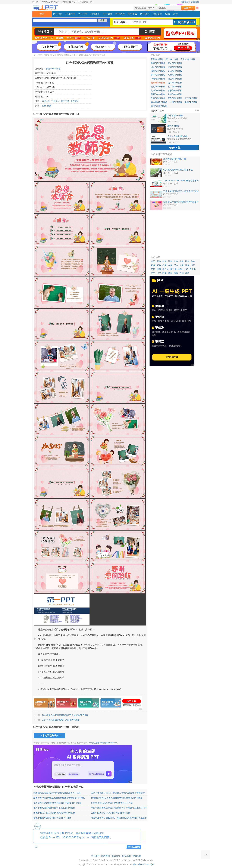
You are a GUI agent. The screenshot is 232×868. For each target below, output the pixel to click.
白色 (182, 265)
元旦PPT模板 (157, 59)
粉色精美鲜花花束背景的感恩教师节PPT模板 (112, 803)
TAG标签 (137, 856)
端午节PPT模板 (175, 83)
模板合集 (157, 14)
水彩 (186, 269)
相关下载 (65, 101)
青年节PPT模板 (158, 75)
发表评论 (75, 101)
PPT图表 (120, 14)
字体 (168, 14)
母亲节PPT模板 (158, 98)
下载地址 (56, 101)
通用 (182, 273)
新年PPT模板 (172, 59)
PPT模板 (58, 14)
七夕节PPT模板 (158, 90)
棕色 (164, 265)
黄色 (193, 261)
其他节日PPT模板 (159, 106)
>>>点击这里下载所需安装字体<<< (103, 743)
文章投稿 (195, 2)
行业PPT (70, 14)
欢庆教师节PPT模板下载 (175, 159)
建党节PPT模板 (158, 87)
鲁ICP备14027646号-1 (144, 864)
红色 (44, 106)
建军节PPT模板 (175, 87)
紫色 (159, 265)
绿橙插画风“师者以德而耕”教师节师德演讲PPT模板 (57, 793)
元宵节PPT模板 (188, 59)
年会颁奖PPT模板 (159, 102)
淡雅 (153, 261)
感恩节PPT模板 (175, 90)
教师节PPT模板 (62, 55)
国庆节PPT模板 (175, 79)
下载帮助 (184, 2)
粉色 (153, 265)
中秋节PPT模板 (158, 79)
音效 (175, 14)
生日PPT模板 (176, 102)
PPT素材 (108, 14)
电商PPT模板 (191, 102)
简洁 (153, 269)
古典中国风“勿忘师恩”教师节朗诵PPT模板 (111, 813)
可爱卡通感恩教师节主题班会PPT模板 (181, 191)
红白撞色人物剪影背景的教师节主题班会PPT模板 (65, 715)
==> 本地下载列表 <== (49, 736)
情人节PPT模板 (175, 63)
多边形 (192, 269)
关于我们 (95, 856)
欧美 (164, 273)
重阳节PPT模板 (158, 94)
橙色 (187, 261)
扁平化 (173, 269)
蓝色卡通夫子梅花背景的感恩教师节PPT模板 (54, 813)
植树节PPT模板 (175, 67)
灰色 (170, 265)
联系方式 (116, 856)
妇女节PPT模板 (158, 67)
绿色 (182, 261)
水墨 (159, 273)
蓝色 (164, 261)
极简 (159, 269)
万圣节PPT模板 (175, 98)
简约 (153, 273)
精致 (176, 273)
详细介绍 (46, 101)
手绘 (180, 269)
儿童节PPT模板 (175, 75)
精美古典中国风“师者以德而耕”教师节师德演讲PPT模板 (59, 798)
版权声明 (106, 856)
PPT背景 (95, 14)
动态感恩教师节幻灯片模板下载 (178, 170)
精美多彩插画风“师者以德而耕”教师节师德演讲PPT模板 (117, 798)
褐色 (187, 265)
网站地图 (126, 856)
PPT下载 (133, 14)
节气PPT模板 (191, 98)
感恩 (49, 106)
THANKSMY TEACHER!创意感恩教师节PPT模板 (181, 181)
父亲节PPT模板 (175, 94)
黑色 (170, 261)
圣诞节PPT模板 (158, 63)
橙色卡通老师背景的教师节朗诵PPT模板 (52, 818)
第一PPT (37, 55)
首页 (42, 14)
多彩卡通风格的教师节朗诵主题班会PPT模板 (54, 808)
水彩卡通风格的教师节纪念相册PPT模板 (61, 720)
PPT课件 (145, 14)
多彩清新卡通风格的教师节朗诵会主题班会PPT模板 (57, 803)
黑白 (176, 265)
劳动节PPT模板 (175, 71)
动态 (187, 273)
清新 (193, 265)
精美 (170, 273)
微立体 (166, 269)
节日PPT (83, 14)
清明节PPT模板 (158, 71)
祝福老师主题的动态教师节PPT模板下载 (181, 202)
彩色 (159, 261)
